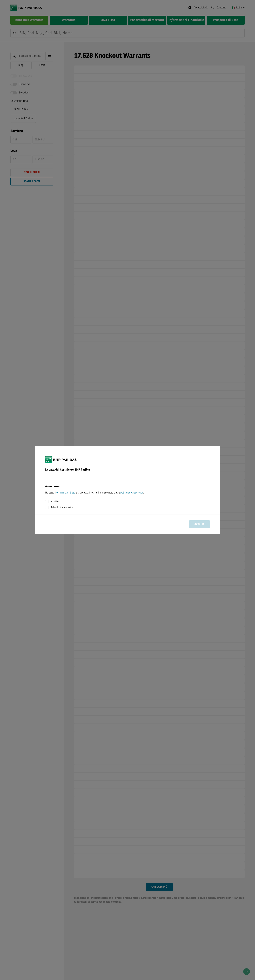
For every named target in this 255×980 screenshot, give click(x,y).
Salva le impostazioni (62, 507)
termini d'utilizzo (66, 493)
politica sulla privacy (132, 493)
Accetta (199, 524)
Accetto (54, 502)
